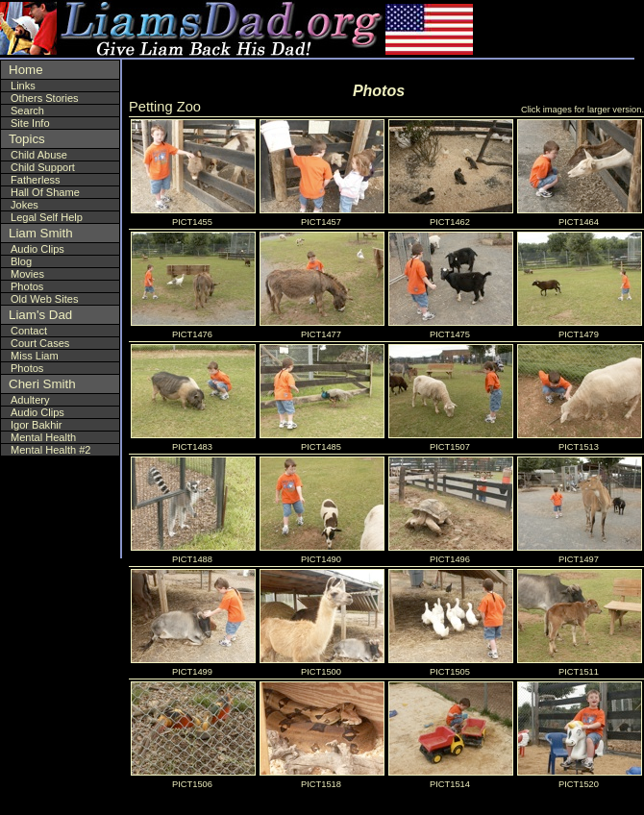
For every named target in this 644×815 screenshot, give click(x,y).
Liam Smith (41, 233)
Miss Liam (35, 356)
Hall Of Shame (45, 192)
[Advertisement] (518, 29)
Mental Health (43, 437)
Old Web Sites (44, 299)
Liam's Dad (40, 315)
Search (27, 111)
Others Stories (45, 98)
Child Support (43, 167)
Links (23, 86)
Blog (21, 261)
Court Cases (40, 343)
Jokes (25, 205)
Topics (27, 139)
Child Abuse (39, 155)
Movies (27, 274)
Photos (27, 286)
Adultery (30, 400)
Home (26, 70)
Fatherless (36, 180)
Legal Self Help (47, 217)
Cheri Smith (42, 384)
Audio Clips (37, 249)
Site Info (30, 123)
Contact (29, 331)
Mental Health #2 (51, 450)
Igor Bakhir (36, 425)
